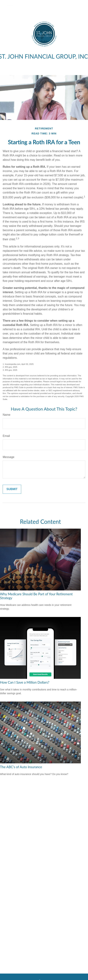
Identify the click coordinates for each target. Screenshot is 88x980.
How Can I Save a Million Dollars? (25, 682)
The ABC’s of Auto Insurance (21, 767)
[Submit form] (12, 489)
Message (9, 457)
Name (7, 415)
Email (6, 436)
